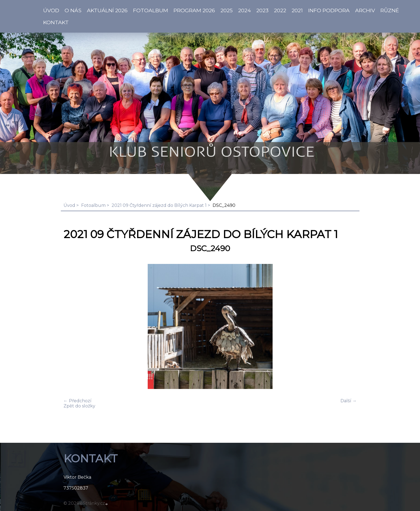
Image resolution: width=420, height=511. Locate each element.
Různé (390, 10)
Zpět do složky (79, 406)
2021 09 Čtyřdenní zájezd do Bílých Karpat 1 (159, 205)
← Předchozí (78, 401)
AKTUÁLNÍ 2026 (107, 10)
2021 (297, 10)
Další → (349, 401)
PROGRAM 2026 (194, 10)
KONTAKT (56, 22)
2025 (227, 10)
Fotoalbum (151, 10)
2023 (262, 10)
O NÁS (73, 10)
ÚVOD (51, 10)
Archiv (365, 10)
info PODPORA (329, 10)
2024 (244, 10)
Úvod (69, 205)
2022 (280, 10)
